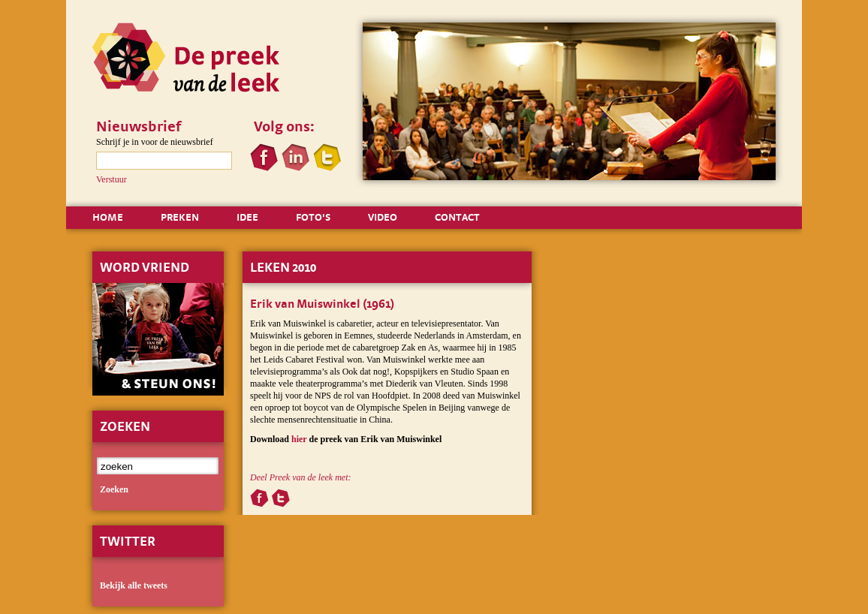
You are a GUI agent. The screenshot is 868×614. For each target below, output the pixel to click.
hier (299, 439)
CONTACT (457, 217)
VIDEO (383, 217)
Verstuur (112, 179)
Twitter (128, 541)
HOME (108, 217)
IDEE (247, 217)
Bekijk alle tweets (134, 585)
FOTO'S (313, 217)
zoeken (114, 489)
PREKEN (180, 217)
